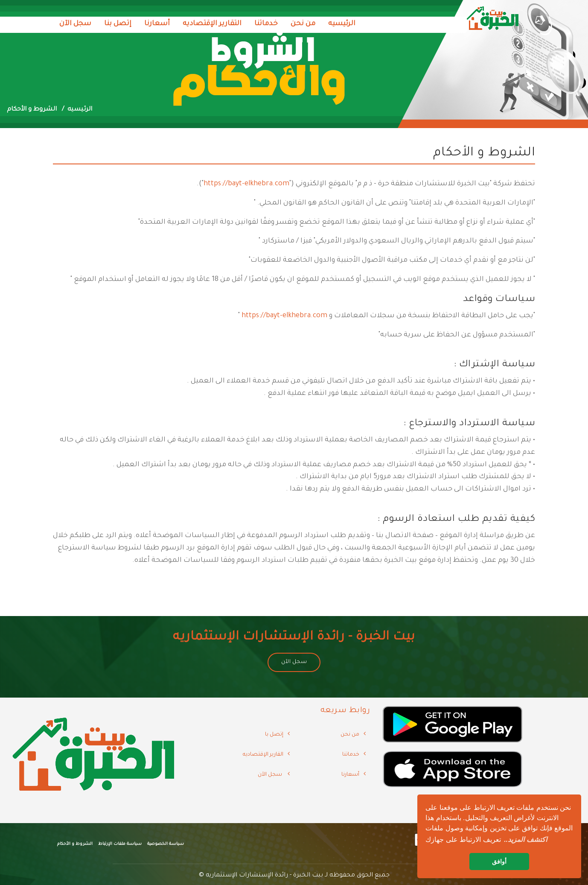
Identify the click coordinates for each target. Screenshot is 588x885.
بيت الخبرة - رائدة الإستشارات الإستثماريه (264, 876)
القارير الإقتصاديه (263, 755)
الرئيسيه (342, 24)
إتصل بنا (118, 24)
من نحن (303, 24)
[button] (525, 840)
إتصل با (274, 735)
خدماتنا (266, 24)
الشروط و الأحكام (75, 844)
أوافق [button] (499, 862)
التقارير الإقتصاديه (212, 24)
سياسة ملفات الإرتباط (120, 844)
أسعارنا (157, 24)
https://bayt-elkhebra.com (246, 184)
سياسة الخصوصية (166, 844)
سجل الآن (75, 24)
